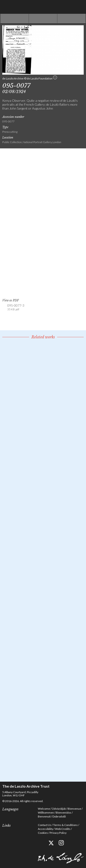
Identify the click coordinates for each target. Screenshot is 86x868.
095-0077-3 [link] (16, 307)
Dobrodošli (59, 816)
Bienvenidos (64, 813)
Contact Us (45, 825)
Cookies (43, 833)
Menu (79, 7)
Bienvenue (74, 809)
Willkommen (46, 813)
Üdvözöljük (59, 809)
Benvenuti (44, 816)
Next (71, 18)
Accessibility (46, 829)
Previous (15, 18)
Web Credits (63, 829)
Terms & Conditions (65, 825)
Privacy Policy (58, 833)
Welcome (44, 809)
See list (43, 18)
